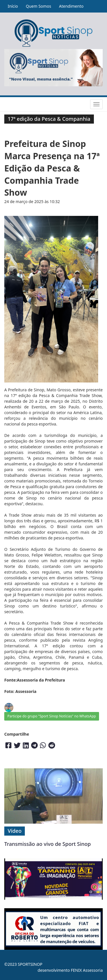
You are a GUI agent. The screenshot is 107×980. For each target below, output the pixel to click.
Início (13, 6)
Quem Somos (38, 6)
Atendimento (71, 6)
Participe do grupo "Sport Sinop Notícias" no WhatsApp (52, 716)
